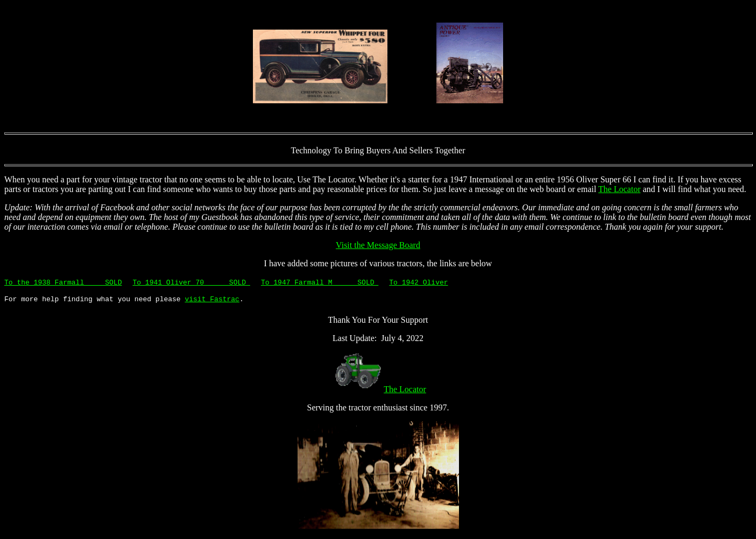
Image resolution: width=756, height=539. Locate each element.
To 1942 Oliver (418, 282)
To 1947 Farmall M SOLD (320, 282)
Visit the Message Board (378, 245)
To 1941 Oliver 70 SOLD (191, 282)
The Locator (620, 189)
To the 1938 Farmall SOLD (63, 282)
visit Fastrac (212, 300)
